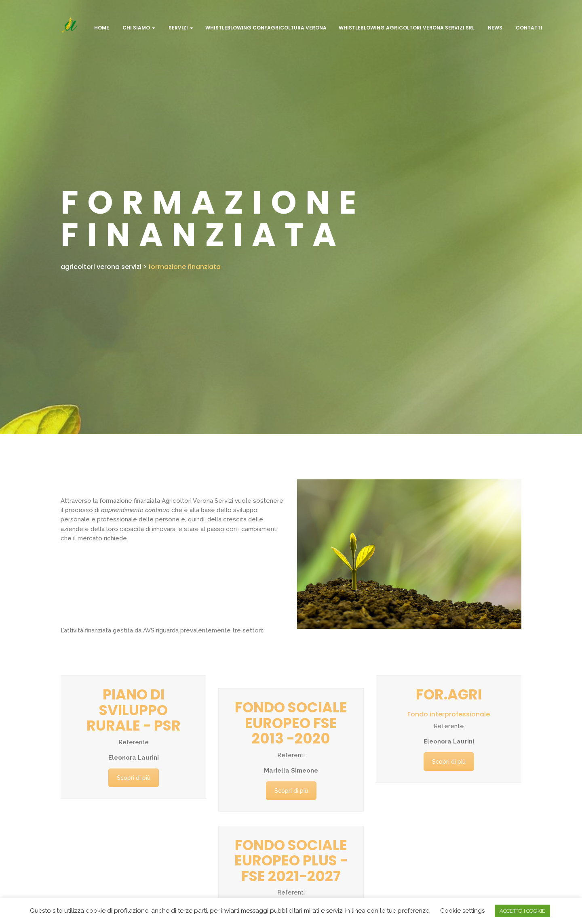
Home (101, 28)
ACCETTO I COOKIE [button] (522, 911)
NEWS (494, 28)
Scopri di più (134, 778)
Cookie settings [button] (462, 911)
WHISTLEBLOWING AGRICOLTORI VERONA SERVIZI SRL (407, 28)
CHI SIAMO (138, 28)
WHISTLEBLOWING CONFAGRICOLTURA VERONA (266, 28)
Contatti (528, 28)
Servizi (180, 28)
